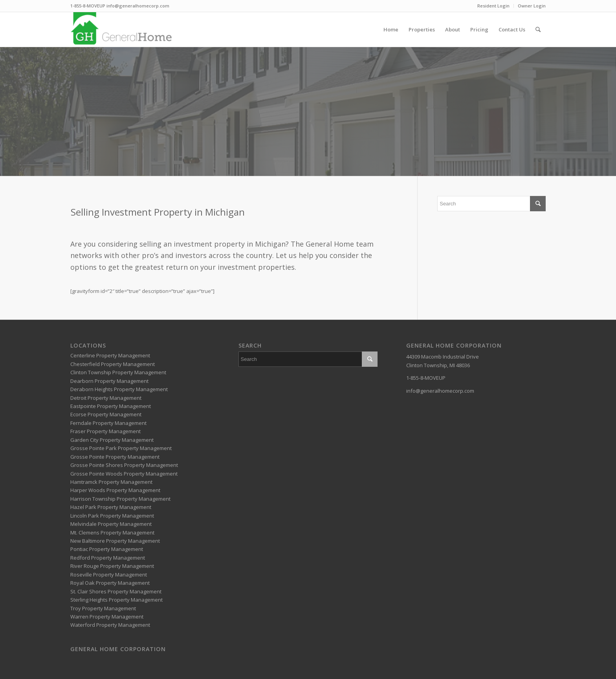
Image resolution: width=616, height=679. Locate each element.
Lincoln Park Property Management (112, 516)
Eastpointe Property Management (111, 406)
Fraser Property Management (105, 431)
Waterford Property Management (110, 625)
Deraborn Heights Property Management (119, 389)
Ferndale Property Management (108, 423)
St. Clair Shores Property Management (116, 591)
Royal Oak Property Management (110, 583)
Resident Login (493, 6)
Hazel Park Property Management (111, 507)
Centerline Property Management (110, 355)
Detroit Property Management (106, 398)
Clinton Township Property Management (118, 372)
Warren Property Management (107, 617)
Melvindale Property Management (111, 524)
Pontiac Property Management (107, 549)
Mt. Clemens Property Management (112, 533)
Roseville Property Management (109, 575)
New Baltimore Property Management (115, 541)
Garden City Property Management (112, 440)
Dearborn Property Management (109, 381)
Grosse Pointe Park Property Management (121, 448)
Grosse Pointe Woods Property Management (124, 474)
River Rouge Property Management (112, 566)
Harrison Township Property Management (120, 499)
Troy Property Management (103, 608)
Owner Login (532, 6)
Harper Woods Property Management (115, 490)
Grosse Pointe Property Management (115, 457)
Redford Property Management (108, 558)
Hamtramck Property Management (111, 482)
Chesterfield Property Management (113, 364)
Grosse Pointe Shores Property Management (124, 465)
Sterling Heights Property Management (116, 600)
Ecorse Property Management (106, 414)
